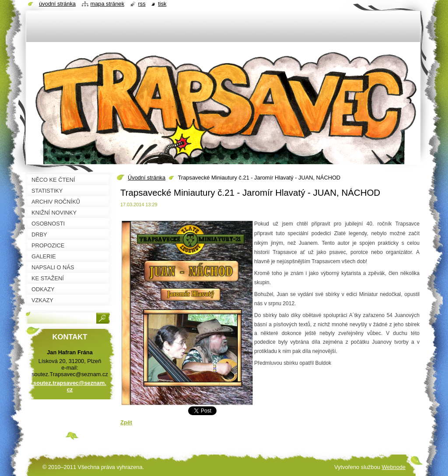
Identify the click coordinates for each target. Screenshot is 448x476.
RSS (142, 4)
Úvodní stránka (147, 178)
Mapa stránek (108, 4)
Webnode (394, 467)
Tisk (162, 4)
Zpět (126, 422)
